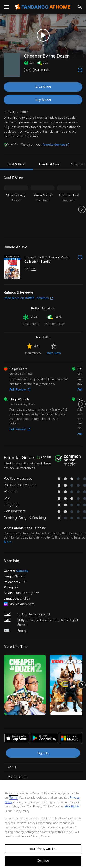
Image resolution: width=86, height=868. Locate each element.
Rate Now (54, 353)
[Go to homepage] (43, 7)
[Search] (80, 7)
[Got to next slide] (82, 209)
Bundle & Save (50, 164)
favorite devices (56, 145)
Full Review (20, 390)
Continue (43, 861)
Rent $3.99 (43, 87)
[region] (43, 824)
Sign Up (43, 753)
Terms (14, 798)
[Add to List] (80, 70)
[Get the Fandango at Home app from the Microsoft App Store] (71, 739)
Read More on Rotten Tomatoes (28, 298)
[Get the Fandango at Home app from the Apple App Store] (17, 739)
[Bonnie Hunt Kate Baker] (69, 209)
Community (33, 353)
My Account (17, 777)
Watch (12, 767)
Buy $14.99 (43, 100)
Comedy (22, 571)
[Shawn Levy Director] (16, 209)
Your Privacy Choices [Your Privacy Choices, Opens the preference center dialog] (43, 849)
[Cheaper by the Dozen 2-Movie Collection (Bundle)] (53, 260)
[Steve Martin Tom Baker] (42, 209)
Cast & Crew (17, 164)
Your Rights (72, 807)
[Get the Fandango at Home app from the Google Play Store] (44, 739)
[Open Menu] (7, 7)
